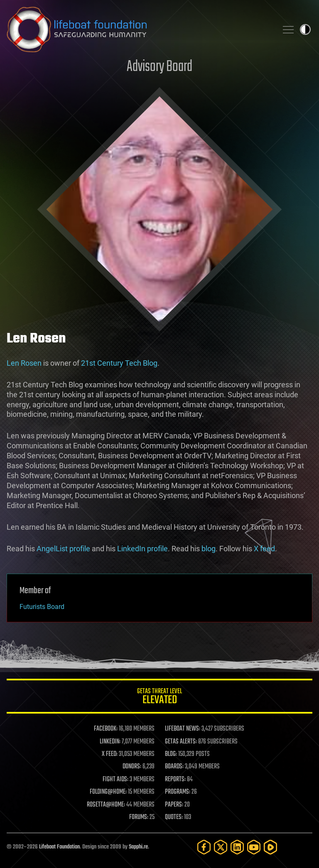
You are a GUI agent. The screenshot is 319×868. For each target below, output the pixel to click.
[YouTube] (254, 847)
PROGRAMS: (178, 792)
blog (209, 549)
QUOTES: (174, 817)
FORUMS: (139, 817)
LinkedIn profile (142, 549)
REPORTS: (175, 780)
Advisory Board (159, 67)
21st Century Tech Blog (119, 363)
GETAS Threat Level (159, 698)
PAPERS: (174, 805)
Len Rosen (24, 363)
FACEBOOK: (106, 729)
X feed (264, 549)
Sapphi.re (138, 847)
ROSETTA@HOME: (106, 805)
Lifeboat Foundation (59, 847)
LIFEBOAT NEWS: (183, 729)
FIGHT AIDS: (115, 780)
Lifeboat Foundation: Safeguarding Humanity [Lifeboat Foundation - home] (139, 29)
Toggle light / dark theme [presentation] (305, 29)
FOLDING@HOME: (108, 792)
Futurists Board (42, 607)
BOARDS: (174, 767)
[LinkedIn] (237, 847)
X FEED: (110, 754)
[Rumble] (270, 847)
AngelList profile (63, 549)
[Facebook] (204, 847)
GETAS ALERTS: (181, 742)
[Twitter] (221, 847)
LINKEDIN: (110, 742)
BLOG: (171, 754)
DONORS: (132, 767)
